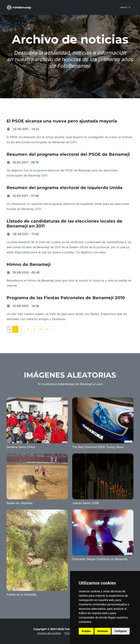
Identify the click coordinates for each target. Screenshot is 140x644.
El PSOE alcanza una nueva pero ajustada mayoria (62, 121)
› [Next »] (53, 329)
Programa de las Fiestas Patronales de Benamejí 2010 (66, 298)
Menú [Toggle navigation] (126, 7)
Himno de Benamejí (29, 264)
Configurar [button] (121, 631)
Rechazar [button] (103, 631)
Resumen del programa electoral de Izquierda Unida (64, 188)
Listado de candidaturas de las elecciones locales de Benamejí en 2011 (64, 224)
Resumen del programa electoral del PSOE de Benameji (68, 154)
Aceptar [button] (86, 631)
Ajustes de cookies (49, 633)
